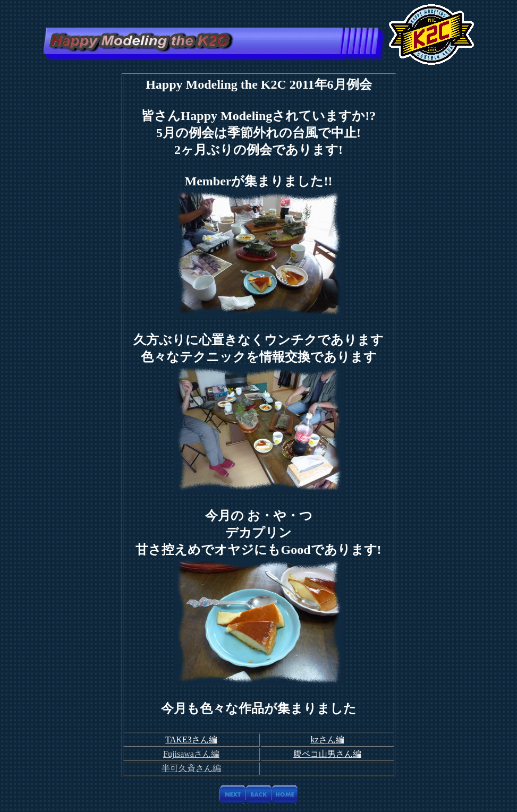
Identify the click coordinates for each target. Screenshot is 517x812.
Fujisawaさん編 (191, 754)
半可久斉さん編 (191, 768)
